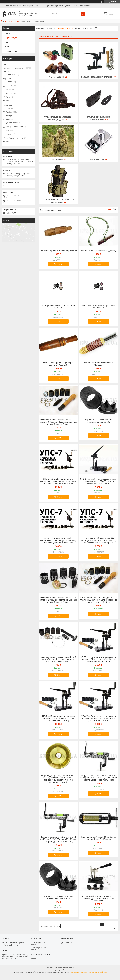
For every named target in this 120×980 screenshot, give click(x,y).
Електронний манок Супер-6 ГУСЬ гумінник (58, 307)
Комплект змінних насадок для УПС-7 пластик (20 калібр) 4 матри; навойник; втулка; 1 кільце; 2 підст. (99, 600)
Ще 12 (8, 142)
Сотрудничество (10, 51)
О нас (78, 28)
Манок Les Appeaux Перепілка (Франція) (99, 364)
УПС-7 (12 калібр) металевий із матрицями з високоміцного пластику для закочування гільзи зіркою (99, 541)
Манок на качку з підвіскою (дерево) (99, 251)
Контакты (88, 28)
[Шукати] (83, 14)
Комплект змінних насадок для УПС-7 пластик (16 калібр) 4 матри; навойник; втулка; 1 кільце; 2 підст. (58, 422)
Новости (51, 28)
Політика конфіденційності (97, 972)
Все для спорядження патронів (97, 77)
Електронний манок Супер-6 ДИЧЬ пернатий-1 (99, 307)
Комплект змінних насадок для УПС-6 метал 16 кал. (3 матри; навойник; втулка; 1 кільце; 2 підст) (58, 659)
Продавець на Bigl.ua (60, 970)
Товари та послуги (12, 21)
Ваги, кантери (97, 160)
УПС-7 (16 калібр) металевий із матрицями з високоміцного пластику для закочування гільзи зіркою (58, 481)
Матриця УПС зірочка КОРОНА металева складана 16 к (58, 897)
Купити (59, 264)
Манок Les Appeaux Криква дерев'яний (58, 251)
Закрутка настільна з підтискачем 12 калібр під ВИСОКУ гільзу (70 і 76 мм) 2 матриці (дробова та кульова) (99, 778)
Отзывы (7, 47)
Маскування (57, 160)
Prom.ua (71, 968)
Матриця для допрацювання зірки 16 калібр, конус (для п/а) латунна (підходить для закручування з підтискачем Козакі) (58, 779)
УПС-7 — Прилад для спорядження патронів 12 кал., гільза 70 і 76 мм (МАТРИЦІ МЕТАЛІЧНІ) (99, 659)
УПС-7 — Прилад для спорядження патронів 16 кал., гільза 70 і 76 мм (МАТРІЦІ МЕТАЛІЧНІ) (58, 718)
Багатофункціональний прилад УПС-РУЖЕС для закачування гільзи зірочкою (99, 899)
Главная (40, 28)
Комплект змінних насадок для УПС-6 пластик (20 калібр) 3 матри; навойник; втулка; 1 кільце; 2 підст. (58, 600)
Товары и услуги (65, 28)
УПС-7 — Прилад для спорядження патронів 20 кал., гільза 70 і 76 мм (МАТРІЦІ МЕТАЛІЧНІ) (99, 718)
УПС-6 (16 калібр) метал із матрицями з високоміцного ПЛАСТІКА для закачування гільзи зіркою (99, 481)
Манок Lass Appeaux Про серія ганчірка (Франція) (58, 364)
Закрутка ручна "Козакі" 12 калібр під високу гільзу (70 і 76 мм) (99, 838)
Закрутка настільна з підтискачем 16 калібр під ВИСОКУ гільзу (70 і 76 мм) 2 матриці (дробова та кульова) (58, 839)
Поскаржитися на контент (78, 972)
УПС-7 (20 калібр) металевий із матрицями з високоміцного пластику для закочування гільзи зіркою (58, 541)
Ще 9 (7, 101)
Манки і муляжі (56, 77)
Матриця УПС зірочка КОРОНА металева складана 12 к (99, 421)
